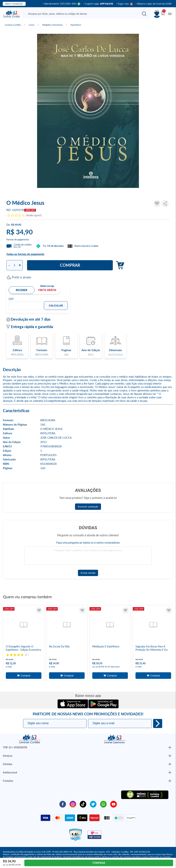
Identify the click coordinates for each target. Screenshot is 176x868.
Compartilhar (165, 204)
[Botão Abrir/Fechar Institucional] (170, 747)
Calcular (56, 306)
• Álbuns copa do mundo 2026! (154, 4)
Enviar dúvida (88, 573)
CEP (11, 299)
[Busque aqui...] (81, 14)
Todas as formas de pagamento (25, 254)
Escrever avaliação (88, 507)
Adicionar (119, 265)
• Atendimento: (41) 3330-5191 (61, 4)
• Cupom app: (98, 4)
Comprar (70, 265)
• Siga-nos (125, 4)
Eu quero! (158, 723)
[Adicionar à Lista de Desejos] (157, 204)
